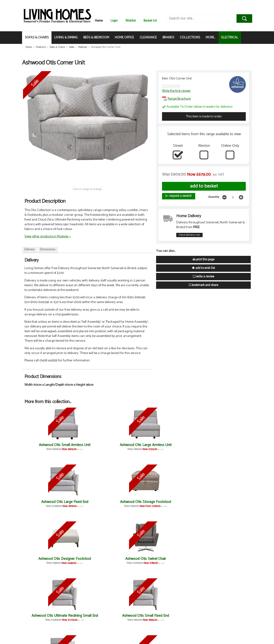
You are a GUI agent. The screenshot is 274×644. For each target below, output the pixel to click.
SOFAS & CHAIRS (37, 38)
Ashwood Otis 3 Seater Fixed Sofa (81, 624)
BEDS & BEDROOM (96, 38)
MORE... (211, 38)
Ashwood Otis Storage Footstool (156, 447)
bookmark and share (204, 285)
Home (99, 21)
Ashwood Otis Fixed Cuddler (193, 564)
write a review (204, 277)
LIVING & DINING (66, 38)
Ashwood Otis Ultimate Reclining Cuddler (156, 566)
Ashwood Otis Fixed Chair (193, 504)
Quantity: (214, 197)
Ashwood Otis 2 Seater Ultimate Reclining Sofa (231, 566)
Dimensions (48, 250)
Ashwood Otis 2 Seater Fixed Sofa (43, 624)
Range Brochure (176, 99)
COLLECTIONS (190, 38)
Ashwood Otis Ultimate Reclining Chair (231, 506)
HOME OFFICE (124, 38)
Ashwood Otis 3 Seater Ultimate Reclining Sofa (156, 506)
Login (114, 21)
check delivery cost (189, 235)
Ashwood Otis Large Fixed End (118, 447)
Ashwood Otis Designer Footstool (193, 447)
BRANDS (168, 38)
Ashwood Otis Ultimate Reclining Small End (43, 506)
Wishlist (131, 21)
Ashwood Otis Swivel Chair (231, 447)
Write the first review (176, 91)
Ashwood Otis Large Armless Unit (81, 447)
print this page (204, 260)
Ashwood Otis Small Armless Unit (43, 447)
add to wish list (203, 268)
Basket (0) (150, 21)
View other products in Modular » (48, 236)
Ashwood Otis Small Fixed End (81, 504)
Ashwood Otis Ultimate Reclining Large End (118, 506)
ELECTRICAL (230, 38)
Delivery (29, 250)
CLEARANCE (148, 38)
